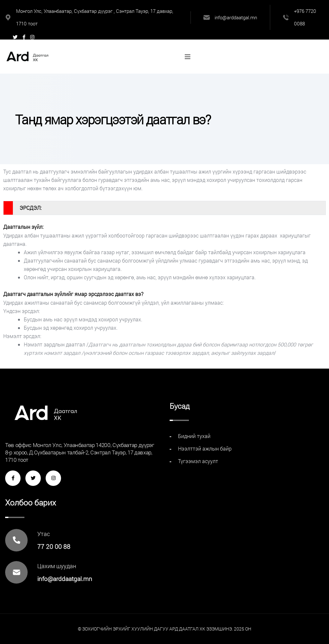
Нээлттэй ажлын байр (205, 448)
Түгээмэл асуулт (198, 461)
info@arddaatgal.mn (236, 17)
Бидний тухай (194, 436)
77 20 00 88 (54, 546)
